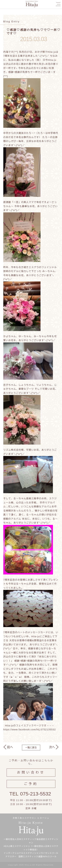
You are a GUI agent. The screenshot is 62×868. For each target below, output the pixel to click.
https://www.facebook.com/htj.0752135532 (30, 730)
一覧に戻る (31, 748)
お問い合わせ (31, 775)
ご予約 (31, 786)
